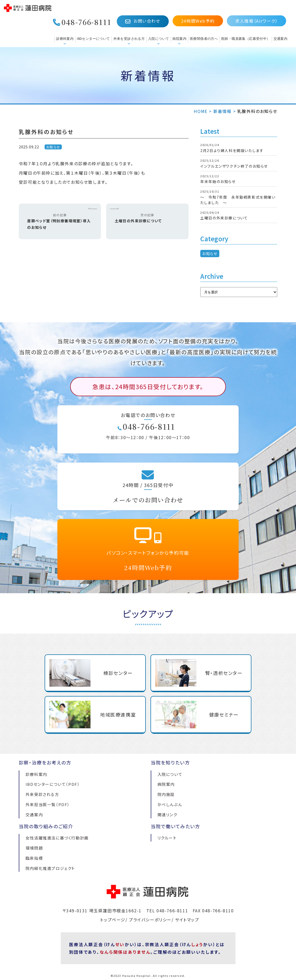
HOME (201, 111)
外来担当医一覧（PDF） (48, 804)
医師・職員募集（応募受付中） (246, 39)
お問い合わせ (143, 21)
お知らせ (53, 147)
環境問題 (34, 848)
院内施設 (166, 794)
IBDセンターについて (93, 39)
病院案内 (179, 39)
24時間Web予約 (198, 21)
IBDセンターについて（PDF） (53, 784)
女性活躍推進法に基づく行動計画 (57, 838)
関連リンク (167, 815)
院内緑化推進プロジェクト (50, 868)
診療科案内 (65, 39)
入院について (159, 39)
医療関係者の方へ (204, 39)
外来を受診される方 (129, 39)
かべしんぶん (170, 804)
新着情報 (222, 111)
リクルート (167, 838)
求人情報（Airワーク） (256, 21)
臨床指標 (34, 858)
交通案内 (281, 39)
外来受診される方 (42, 794)
